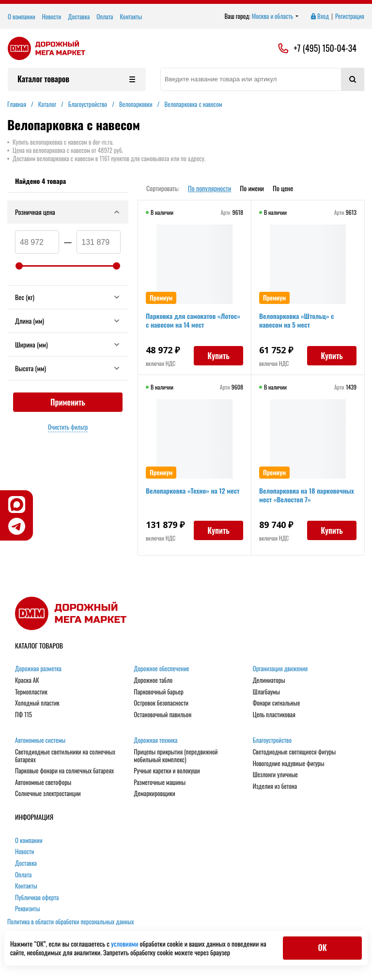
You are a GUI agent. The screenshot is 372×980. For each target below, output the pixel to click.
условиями (125, 943)
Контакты (131, 16)
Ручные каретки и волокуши (167, 771)
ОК (322, 948)
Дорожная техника (155, 740)
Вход (319, 16)
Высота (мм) (68, 368)
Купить (218, 356)
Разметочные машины (160, 783)
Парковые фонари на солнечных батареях (64, 771)
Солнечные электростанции (48, 794)
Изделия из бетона (275, 786)
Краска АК (27, 680)
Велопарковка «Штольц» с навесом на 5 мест (297, 320)
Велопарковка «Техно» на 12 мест (193, 490)
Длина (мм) (68, 321)
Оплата (105, 16)
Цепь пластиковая (274, 715)
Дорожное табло (153, 680)
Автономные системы (40, 740)
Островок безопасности (161, 703)
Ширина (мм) (68, 344)
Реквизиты (28, 909)
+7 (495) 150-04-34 (325, 48)
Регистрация (350, 16)
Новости (52, 16)
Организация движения (280, 669)
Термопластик (31, 692)
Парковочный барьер (158, 692)
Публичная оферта (37, 898)
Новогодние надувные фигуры (289, 764)
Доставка (79, 16)
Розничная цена (68, 212)
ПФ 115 (23, 715)
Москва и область (275, 16)
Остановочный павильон (163, 715)
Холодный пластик (37, 703)
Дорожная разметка (38, 669)
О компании (22, 16)
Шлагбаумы (266, 692)
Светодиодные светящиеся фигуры (294, 752)
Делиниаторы (269, 680)
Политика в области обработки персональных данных (71, 921)
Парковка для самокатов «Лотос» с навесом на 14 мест (193, 320)
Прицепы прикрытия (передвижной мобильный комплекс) (176, 756)
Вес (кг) (68, 297)
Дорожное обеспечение (161, 669)
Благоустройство (272, 740)
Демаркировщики (154, 794)
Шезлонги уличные (275, 775)
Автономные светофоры (43, 783)
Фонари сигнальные (277, 703)
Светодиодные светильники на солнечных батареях (65, 756)
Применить (68, 402)
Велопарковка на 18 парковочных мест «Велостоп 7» (307, 495)
